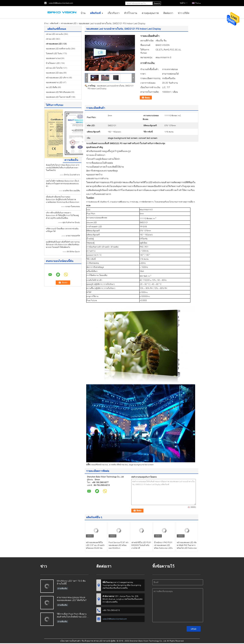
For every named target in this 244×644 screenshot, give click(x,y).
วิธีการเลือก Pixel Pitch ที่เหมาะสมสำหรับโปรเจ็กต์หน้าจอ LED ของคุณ (72, 616)
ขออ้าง (183, 3)
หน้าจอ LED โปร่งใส (54, 68)
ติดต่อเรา (168, 13)
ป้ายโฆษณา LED (53, 63)
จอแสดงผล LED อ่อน (54, 73)
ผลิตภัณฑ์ (95, 13)
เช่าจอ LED (50, 39)
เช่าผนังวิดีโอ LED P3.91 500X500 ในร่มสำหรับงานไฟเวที (141, 545)
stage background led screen (141, 465)
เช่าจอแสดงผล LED (69, 23)
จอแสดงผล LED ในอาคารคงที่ (58, 97)
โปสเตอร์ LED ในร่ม (54, 53)
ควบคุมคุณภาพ (150, 13)
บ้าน (83, 13)
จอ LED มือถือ (52, 87)
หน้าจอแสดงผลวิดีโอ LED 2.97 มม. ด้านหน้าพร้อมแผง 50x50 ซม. (95, 545)
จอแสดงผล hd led (53, 58)
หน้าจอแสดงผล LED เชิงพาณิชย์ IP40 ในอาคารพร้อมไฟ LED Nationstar (187, 545)
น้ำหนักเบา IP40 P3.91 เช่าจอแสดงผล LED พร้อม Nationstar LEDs (163, 545)
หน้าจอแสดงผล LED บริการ (57, 78)
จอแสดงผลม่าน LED (54, 82)
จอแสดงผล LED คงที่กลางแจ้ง (58, 49)
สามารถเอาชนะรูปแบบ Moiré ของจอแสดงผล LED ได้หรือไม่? (72, 599)
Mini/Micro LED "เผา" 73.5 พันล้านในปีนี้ (71, 582)
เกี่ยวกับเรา (114, 13)
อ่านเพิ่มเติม (62, 588)
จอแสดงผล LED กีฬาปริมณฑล (58, 92)
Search (157, 3)
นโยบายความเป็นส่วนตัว (70, 641)
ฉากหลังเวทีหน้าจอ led (118, 465)
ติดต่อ (147, 98)
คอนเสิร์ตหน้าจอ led (100, 465)
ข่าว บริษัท (184, 13)
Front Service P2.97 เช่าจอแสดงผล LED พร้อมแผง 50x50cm (119, 545)
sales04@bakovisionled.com (61, 3)
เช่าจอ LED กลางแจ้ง (54, 34)
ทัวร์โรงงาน (131, 13)
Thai (198, 3)
